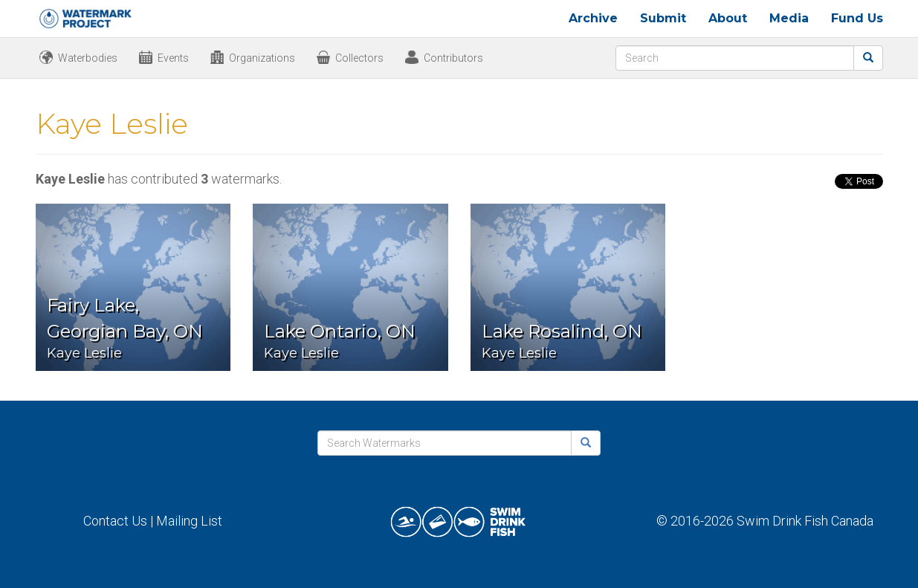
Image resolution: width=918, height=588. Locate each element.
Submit (663, 18)
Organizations (262, 58)
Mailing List (189, 521)
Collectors (359, 58)
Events (173, 58)
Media (789, 18)
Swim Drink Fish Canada (805, 521)
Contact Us (115, 521)
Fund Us (857, 18)
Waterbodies (88, 58)
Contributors (453, 58)
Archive (593, 18)
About (728, 18)
